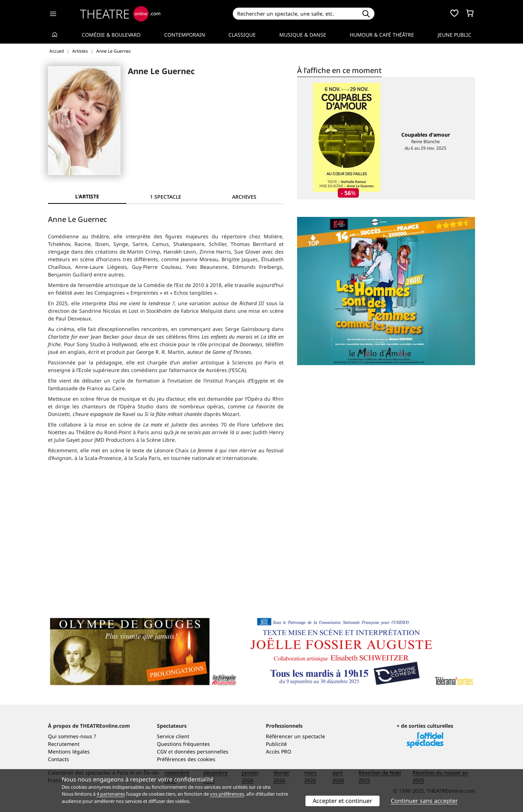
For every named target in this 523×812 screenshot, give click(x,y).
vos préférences (227, 794)
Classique (242, 35)
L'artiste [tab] (87, 196)
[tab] (166, 197)
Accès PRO (279, 752)
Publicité (276, 744)
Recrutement (64, 744)
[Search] (295, 14)
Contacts (58, 759)
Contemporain (185, 35)
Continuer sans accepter (424, 801)
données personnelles (201, 752)
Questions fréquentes (183, 744)
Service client (173, 736)
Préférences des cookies (186, 759)
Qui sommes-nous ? (72, 736)
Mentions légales (69, 752)
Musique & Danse (303, 35)
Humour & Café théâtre (382, 35)
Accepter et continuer (342, 801)
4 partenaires (111, 794)
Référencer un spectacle (295, 736)
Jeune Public (455, 35)
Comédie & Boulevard (111, 35)
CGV (162, 752)
